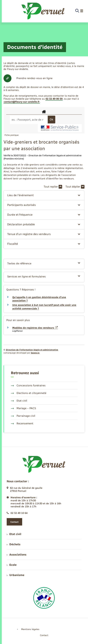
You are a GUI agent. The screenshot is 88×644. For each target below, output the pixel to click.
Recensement (22, 423)
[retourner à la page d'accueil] (43, 11)
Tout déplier (75, 187)
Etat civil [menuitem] (14, 534)
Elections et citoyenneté (29, 393)
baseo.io (35, 353)
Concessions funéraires (28, 385)
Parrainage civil (23, 416)
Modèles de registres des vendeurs (35, 328)
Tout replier (53, 187)
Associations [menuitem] (17, 555)
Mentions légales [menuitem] (30, 629)
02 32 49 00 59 (54, 99)
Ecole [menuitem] (12, 565)
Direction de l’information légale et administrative (32, 350)
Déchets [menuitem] (14, 544)
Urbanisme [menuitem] (15, 575)
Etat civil (19, 401)
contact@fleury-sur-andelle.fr (22, 102)
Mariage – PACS (23, 408)
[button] (44, 195)
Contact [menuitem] (44, 635)
